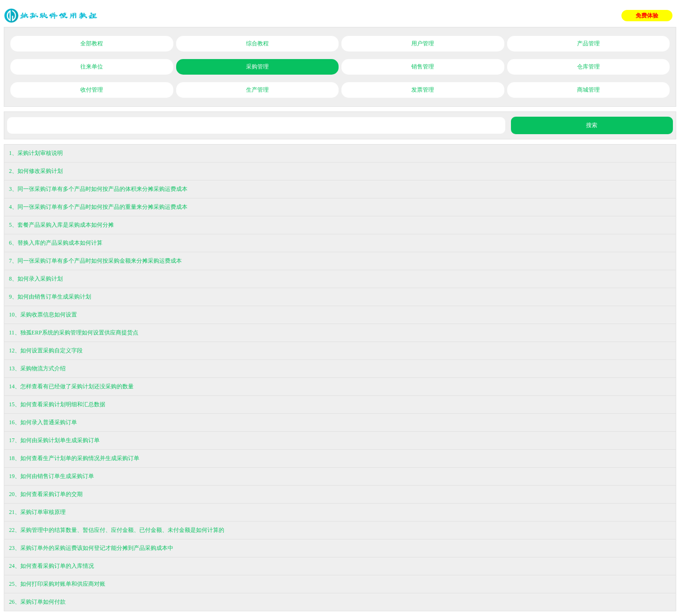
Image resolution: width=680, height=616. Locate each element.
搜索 (592, 125)
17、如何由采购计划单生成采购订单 (54, 440)
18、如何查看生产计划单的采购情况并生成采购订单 (74, 458)
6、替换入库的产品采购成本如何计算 (56, 243)
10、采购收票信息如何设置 (43, 315)
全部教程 (92, 43)
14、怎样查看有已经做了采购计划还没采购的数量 (71, 386)
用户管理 (423, 43)
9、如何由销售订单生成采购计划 (50, 297)
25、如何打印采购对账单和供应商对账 (57, 584)
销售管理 (423, 67)
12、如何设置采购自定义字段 (46, 351)
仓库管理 (588, 67)
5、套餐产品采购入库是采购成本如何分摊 (61, 225)
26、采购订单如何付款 (37, 602)
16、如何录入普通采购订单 (43, 422)
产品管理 (588, 43)
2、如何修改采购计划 (36, 171)
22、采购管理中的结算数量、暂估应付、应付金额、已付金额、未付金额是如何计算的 (117, 530)
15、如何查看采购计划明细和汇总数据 (57, 404)
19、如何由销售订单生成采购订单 (51, 476)
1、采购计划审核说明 (36, 153)
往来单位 (92, 67)
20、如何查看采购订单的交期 (46, 494)
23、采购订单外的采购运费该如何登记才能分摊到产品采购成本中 (91, 548)
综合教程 (257, 43)
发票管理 (423, 90)
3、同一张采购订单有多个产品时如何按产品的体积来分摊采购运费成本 (98, 189)
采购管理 (257, 67)
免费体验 (647, 16)
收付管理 (92, 90)
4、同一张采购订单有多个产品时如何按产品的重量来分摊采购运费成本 (98, 207)
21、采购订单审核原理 (37, 512)
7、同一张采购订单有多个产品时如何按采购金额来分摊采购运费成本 (95, 261)
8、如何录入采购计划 (36, 279)
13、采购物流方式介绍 (37, 368)
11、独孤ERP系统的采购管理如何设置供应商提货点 (74, 333)
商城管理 (588, 90)
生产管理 (257, 90)
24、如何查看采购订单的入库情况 (51, 566)
